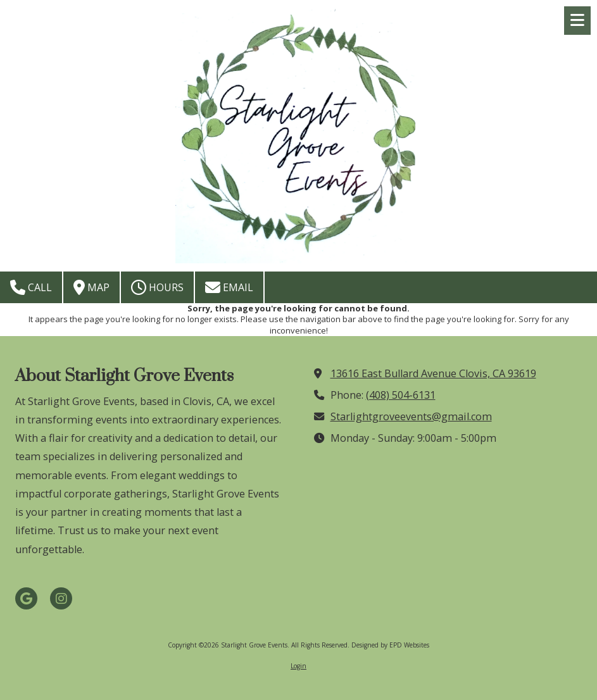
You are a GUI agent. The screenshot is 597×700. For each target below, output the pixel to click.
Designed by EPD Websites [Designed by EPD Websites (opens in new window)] (390, 645)
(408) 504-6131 (401, 395)
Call (31, 287)
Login (298, 666)
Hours (157, 287)
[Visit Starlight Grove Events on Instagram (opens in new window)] (61, 598)
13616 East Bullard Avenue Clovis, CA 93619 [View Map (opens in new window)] (433, 373)
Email (229, 287)
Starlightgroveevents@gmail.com (411, 416)
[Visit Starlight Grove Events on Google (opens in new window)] (26, 598)
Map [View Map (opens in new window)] (91, 287)
